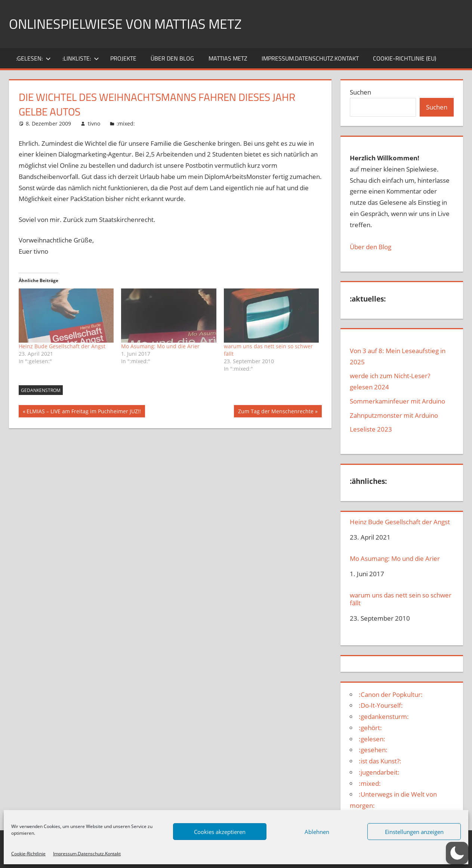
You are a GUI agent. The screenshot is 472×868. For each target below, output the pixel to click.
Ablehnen (317, 832)
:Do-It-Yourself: (381, 705)
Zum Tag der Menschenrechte (276, 412)
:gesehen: (373, 750)
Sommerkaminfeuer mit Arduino (397, 401)
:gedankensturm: (384, 716)
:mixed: (126, 123)
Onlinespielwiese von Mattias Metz (125, 24)
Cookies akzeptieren (220, 832)
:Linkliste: (81, 58)
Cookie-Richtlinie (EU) (405, 58)
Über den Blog (371, 247)
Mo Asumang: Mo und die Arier (160, 346)
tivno (94, 123)
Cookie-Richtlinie (28, 854)
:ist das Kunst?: (380, 761)
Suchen (360, 92)
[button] (457, 853)
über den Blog (172, 58)
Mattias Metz (228, 58)
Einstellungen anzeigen (414, 832)
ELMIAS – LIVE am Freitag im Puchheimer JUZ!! (84, 412)
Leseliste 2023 (371, 429)
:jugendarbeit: (379, 772)
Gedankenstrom (41, 390)
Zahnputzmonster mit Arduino (394, 415)
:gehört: (370, 728)
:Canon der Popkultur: (391, 694)
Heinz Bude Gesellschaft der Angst (62, 346)
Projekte (123, 58)
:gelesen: (33, 58)
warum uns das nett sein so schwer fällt (401, 599)
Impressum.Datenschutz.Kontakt (87, 854)
